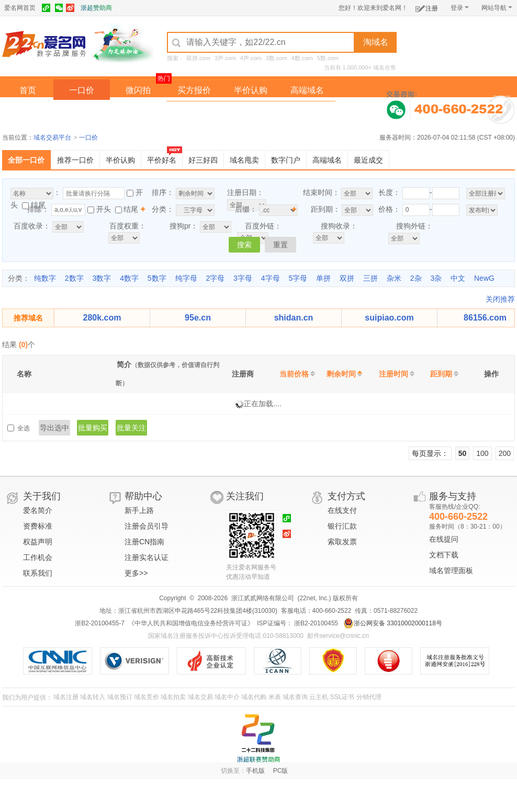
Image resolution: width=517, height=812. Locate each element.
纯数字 (45, 278)
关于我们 (42, 496)
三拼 (370, 278)
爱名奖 (307, 112)
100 (482, 453)
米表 (275, 697)
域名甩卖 (244, 160)
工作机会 (38, 557)
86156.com (485, 318)
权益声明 (38, 542)
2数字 (74, 278)
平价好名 (162, 160)
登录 (460, 8)
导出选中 (54, 428)
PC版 (281, 771)
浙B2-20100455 (315, 623)
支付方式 (346, 496)
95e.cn (198, 318)
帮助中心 (143, 496)
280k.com (102, 318)
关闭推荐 (500, 299)
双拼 (347, 278)
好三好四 (203, 160)
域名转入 (93, 697)
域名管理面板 (451, 570)
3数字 (102, 278)
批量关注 (131, 428)
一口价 (82, 90)
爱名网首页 (20, 8)
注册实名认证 (147, 557)
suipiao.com (389, 318)
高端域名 (307, 90)
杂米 (394, 278)
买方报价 (194, 90)
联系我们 (38, 573)
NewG (484, 278)
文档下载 (444, 555)
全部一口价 (26, 160)
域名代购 (254, 697)
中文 (458, 278)
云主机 (319, 697)
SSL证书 (342, 697)
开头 (104, 209)
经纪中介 (194, 112)
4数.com (302, 58)
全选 (24, 428)
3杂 (436, 278)
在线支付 (342, 510)
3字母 (243, 278)
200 (505, 453)
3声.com (225, 58)
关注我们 (245, 496)
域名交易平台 (52, 138)
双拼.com (198, 58)
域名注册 (66, 697)
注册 (427, 7)
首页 (28, 90)
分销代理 (369, 697)
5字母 (298, 278)
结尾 (38, 205)
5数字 (157, 278)
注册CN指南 (144, 542)
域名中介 (227, 697)
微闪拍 (138, 90)
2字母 (215, 278)
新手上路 (139, 510)
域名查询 (295, 697)
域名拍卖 (251, 112)
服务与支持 (453, 496)
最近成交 (368, 160)
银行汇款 (342, 526)
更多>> (136, 573)
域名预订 (120, 697)
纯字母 (186, 278)
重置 (280, 245)
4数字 (129, 278)
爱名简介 (38, 510)
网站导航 (497, 8)
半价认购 (251, 90)
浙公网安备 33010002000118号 (393, 623)
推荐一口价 (75, 160)
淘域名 (376, 42)
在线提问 (444, 539)
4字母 (271, 278)
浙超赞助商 (96, 8)
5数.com (328, 58)
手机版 (255, 771)
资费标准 (38, 526)
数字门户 (286, 160)
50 (463, 453)
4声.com (251, 58)
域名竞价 (147, 697)
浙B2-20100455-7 (100, 623)
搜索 (244, 245)
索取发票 (342, 542)
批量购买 (93, 428)
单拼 (323, 278)
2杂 (416, 278)
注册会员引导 (147, 526)
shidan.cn (294, 318)
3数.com (277, 58)
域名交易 (200, 697)
